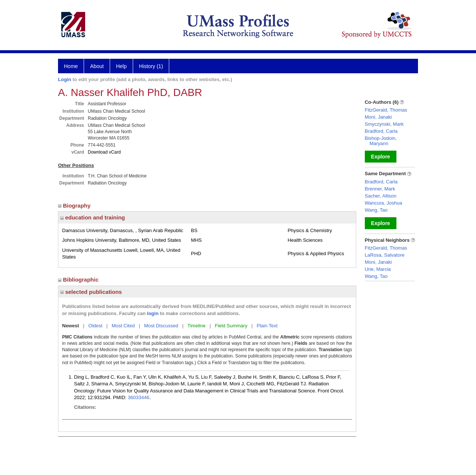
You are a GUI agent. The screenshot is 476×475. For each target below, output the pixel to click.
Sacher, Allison (381, 196)
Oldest (96, 326)
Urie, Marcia (378, 269)
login (153, 313)
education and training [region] (93, 217)
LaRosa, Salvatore (385, 255)
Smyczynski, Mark (384, 124)
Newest (71, 326)
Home (71, 66)
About (97, 66)
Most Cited (123, 326)
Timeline (197, 326)
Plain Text (267, 326)
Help (121, 66)
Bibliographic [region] (79, 280)
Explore (381, 157)
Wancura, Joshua (384, 203)
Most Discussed (161, 326)
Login (65, 79)
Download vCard (104, 152)
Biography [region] (75, 206)
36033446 (139, 397)
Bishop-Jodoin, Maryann (381, 141)
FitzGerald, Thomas (386, 110)
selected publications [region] (91, 292)
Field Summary (231, 326)
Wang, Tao (376, 210)
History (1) (151, 66)
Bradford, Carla (381, 131)
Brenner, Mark (380, 189)
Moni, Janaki (378, 117)
